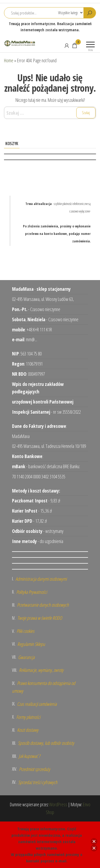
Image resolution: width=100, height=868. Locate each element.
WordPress (58, 804)
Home (9, 60)
